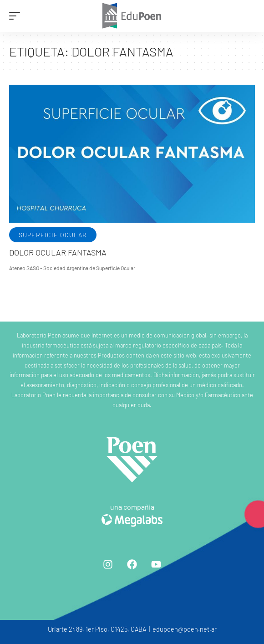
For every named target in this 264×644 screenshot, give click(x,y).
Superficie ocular (53, 235)
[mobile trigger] (17, 16)
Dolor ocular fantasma (58, 252)
